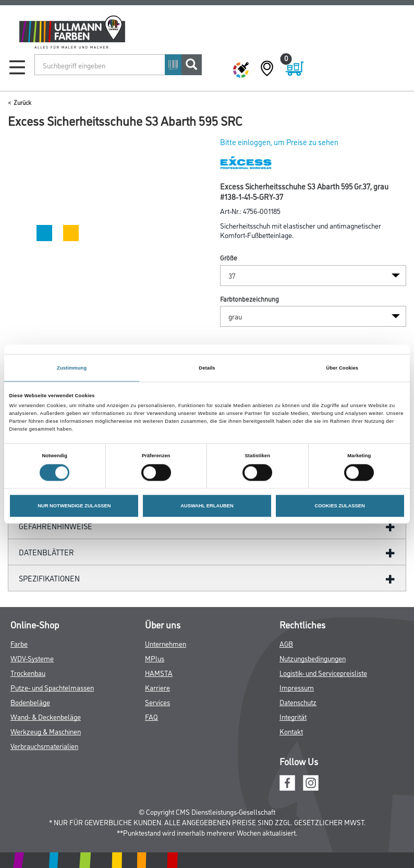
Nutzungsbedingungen (313, 658)
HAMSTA (159, 673)
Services (157, 702)
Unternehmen (166, 643)
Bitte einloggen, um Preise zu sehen (279, 142)
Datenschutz (298, 702)
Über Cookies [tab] (343, 368)
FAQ (151, 716)
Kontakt (291, 731)
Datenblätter (46, 552)
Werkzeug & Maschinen (46, 731)
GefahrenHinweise (56, 526)
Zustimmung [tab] (72, 368)
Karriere (157, 687)
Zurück (22, 102)
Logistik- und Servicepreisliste (323, 673)
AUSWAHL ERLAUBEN (207, 506)
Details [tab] (207, 368)
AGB (286, 643)
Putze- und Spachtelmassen (52, 687)
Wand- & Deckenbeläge (46, 716)
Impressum (297, 687)
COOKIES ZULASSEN (340, 506)
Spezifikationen (49, 578)
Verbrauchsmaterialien (44, 746)
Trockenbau (28, 673)
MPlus (155, 658)
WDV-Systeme (32, 658)
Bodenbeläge (30, 702)
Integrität (293, 716)
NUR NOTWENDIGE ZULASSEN (74, 506)
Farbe (19, 643)
